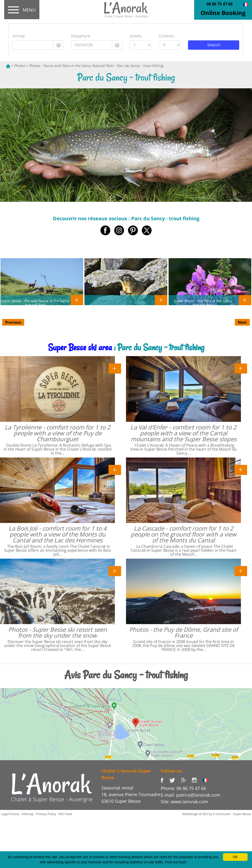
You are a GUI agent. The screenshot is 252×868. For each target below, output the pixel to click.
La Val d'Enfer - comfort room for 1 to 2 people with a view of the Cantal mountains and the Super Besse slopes (183, 433)
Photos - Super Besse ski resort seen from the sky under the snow (58, 632)
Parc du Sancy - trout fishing (140, 66)
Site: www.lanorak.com (184, 802)
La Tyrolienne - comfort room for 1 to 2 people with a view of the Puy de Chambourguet (58, 433)
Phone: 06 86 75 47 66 (183, 788)
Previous (13, 322)
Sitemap (28, 814)
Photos (20, 66)
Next (242, 322)
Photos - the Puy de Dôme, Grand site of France (184, 632)
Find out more (176, 862)
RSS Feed (65, 814)
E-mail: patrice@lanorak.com (190, 795)
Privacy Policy (46, 814)
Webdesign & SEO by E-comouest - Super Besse (216, 814)
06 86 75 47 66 (220, 4)
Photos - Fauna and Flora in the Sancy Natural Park (71, 66)
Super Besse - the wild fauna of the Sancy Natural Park (35, 303)
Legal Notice (10, 814)
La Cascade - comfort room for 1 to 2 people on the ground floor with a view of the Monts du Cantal (184, 534)
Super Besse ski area (80, 347)
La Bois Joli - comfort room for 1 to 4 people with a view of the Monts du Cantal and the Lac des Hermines (58, 534)
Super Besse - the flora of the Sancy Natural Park (203, 303)
